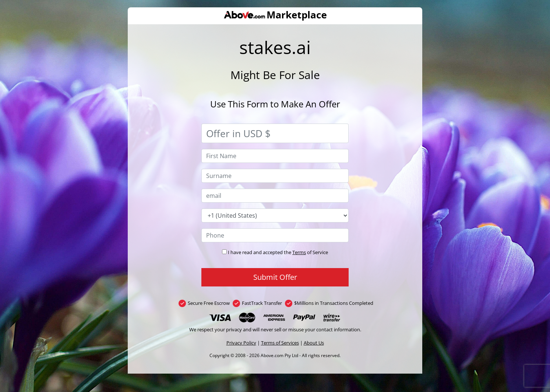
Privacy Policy (241, 343)
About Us (314, 343)
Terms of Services (280, 343)
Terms (299, 252)
